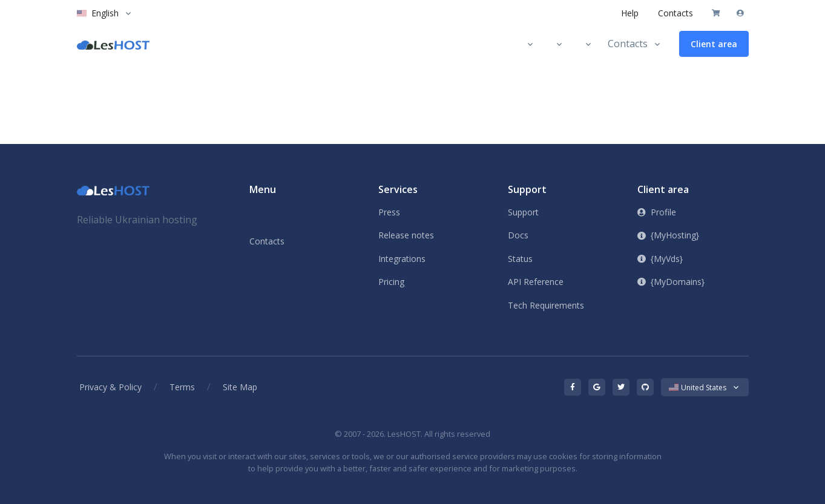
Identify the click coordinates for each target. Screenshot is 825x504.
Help (630, 13)
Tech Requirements (546, 305)
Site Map (240, 387)
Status (520, 259)
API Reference (536, 282)
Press (389, 212)
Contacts (675, 13)
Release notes (406, 235)
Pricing (391, 282)
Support (523, 212)
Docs (518, 235)
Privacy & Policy (110, 387)
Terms (182, 387)
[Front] (113, 190)
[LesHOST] (113, 44)
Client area (714, 44)
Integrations (402, 259)
